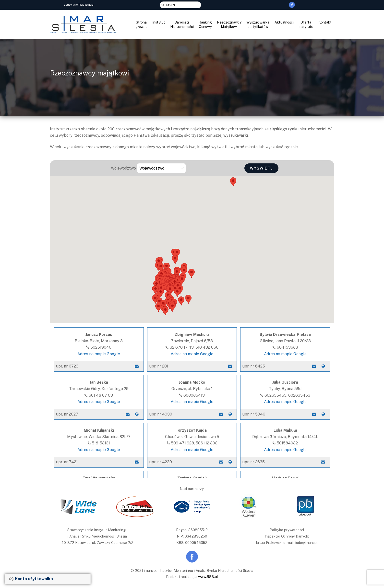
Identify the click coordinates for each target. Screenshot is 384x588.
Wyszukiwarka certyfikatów (258, 24)
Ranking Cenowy (205, 24)
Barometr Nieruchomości (182, 24)
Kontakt (325, 22)
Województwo (123, 168)
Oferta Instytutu (306, 24)
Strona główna (141, 24)
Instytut (159, 22)
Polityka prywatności (287, 530)
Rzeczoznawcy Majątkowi (229, 24)
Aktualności (284, 22)
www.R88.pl (208, 577)
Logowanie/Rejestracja (79, 5)
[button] (165, 311)
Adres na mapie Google (99, 354)
